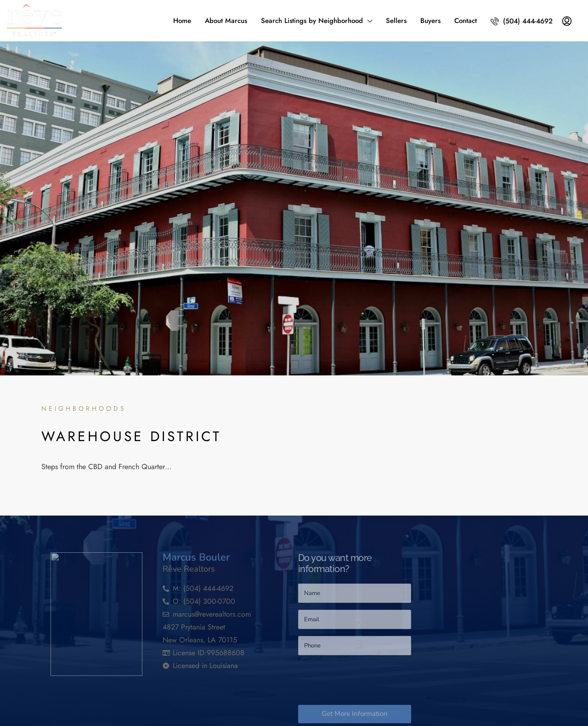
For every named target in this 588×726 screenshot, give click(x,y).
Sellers (396, 21)
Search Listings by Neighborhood (312, 21)
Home (182, 21)
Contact (466, 21)
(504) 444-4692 (522, 21)
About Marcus (226, 21)
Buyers (430, 21)
